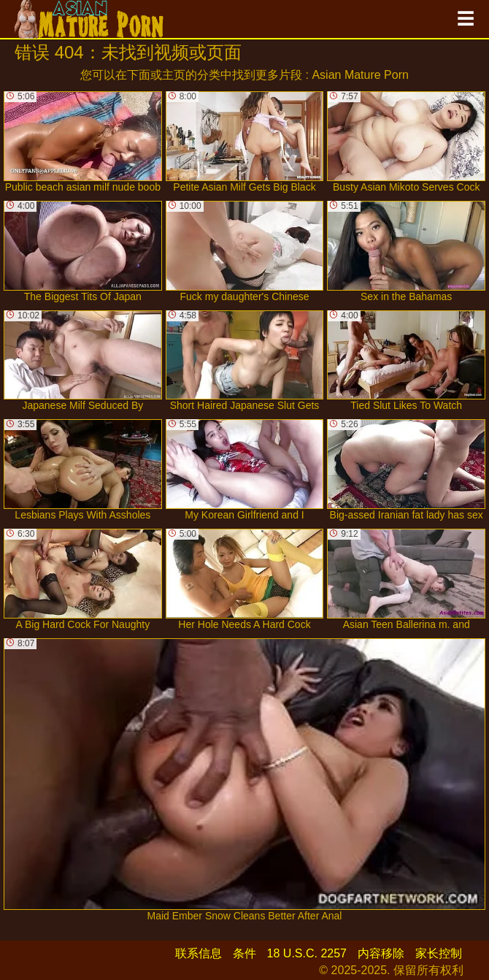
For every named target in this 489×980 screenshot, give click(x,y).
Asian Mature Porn (360, 75)
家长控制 (439, 953)
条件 (244, 953)
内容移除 (381, 953)
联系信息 (199, 953)
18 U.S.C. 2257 (307, 953)
